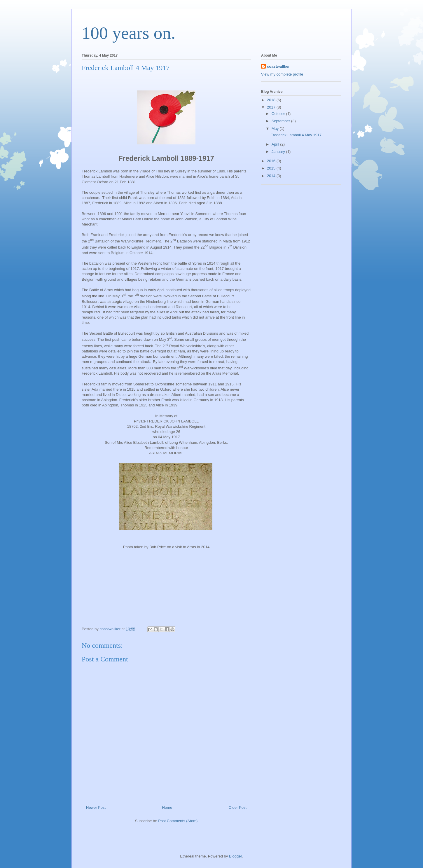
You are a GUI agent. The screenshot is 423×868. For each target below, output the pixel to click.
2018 (272, 100)
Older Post (238, 807)
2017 (272, 107)
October (279, 114)
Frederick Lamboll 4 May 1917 (296, 135)
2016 (272, 161)
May (276, 129)
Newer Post (96, 807)
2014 (272, 176)
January (279, 152)
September (281, 121)
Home (167, 807)
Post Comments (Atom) (178, 821)
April (276, 144)
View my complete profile (282, 74)
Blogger (235, 856)
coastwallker (278, 66)
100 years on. (129, 33)
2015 (272, 168)
